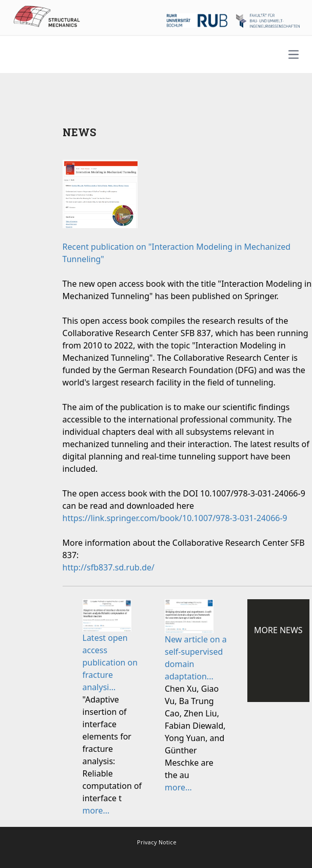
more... (96, 810)
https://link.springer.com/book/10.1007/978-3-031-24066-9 (175, 518)
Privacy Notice (157, 842)
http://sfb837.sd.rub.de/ (109, 567)
